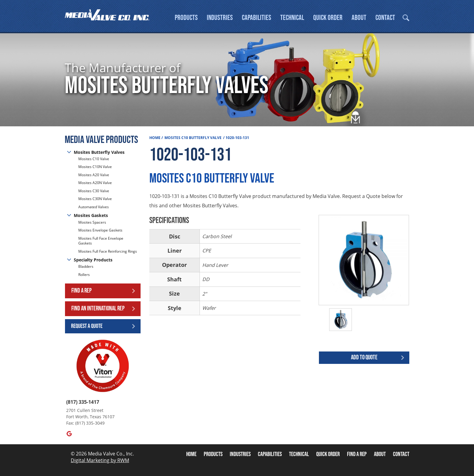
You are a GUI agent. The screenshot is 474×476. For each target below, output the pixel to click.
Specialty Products (93, 260)
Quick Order (328, 18)
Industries (220, 18)
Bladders (86, 267)
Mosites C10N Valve (95, 167)
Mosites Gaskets (91, 216)
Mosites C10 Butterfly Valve (193, 138)
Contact (385, 18)
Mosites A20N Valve (95, 183)
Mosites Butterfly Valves (99, 152)
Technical (292, 18)
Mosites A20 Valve (94, 175)
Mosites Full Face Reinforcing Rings (108, 251)
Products (186, 18)
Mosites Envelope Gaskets (100, 230)
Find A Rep (357, 455)
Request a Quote (87, 326)
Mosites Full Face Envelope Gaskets (101, 241)
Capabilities (256, 18)
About (359, 18)
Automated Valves (94, 207)
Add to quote (364, 358)
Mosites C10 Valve (94, 159)
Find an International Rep (98, 309)
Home (155, 138)
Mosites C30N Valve (95, 199)
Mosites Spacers (92, 222)
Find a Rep (81, 291)
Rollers (84, 275)
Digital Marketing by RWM (100, 461)
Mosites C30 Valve (94, 191)
